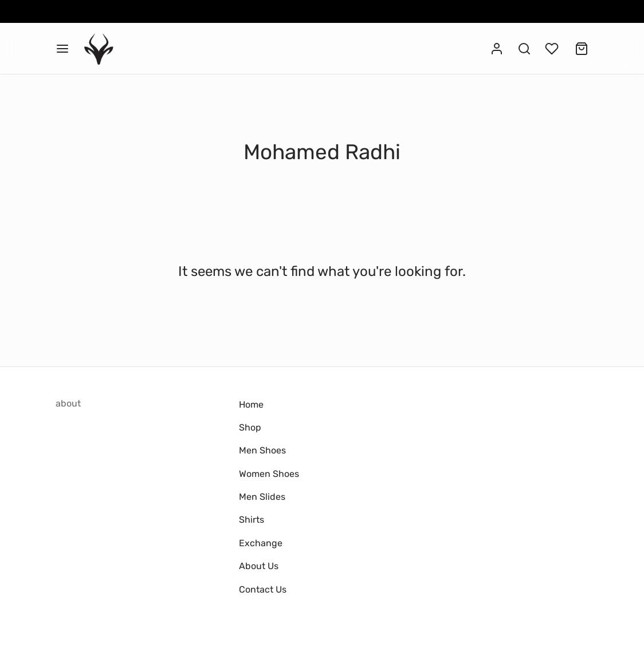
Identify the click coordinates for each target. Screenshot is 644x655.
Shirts (252, 520)
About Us (259, 566)
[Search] (524, 49)
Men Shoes (262, 450)
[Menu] (62, 49)
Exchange (261, 543)
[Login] (497, 49)
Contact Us (263, 589)
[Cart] (582, 49)
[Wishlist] (553, 49)
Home (251, 405)
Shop (250, 427)
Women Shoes (269, 474)
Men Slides (262, 497)
